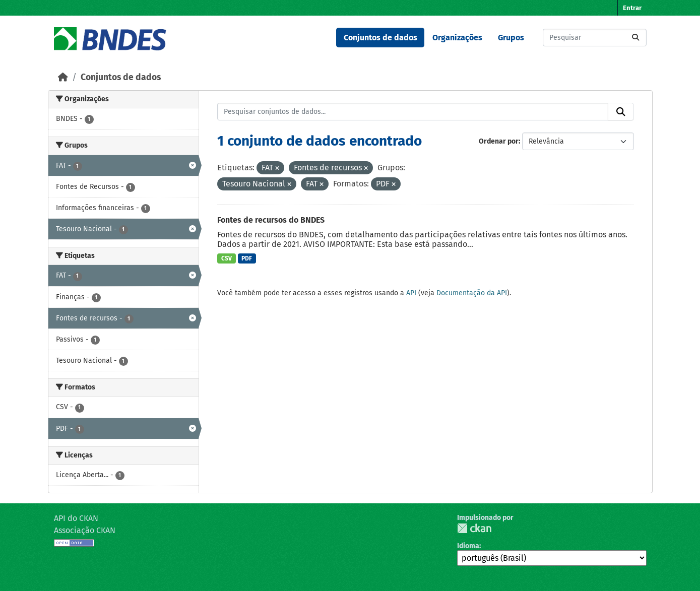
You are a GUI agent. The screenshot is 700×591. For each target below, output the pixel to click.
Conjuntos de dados (380, 38)
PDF (247, 258)
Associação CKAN (85, 530)
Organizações (457, 38)
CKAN (474, 528)
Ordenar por (499, 141)
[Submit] (635, 38)
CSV (227, 258)
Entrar (632, 8)
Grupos (511, 38)
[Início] (63, 77)
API (411, 293)
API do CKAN (76, 518)
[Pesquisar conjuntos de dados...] (595, 38)
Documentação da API (472, 293)
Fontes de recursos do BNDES (271, 220)
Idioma (468, 546)
